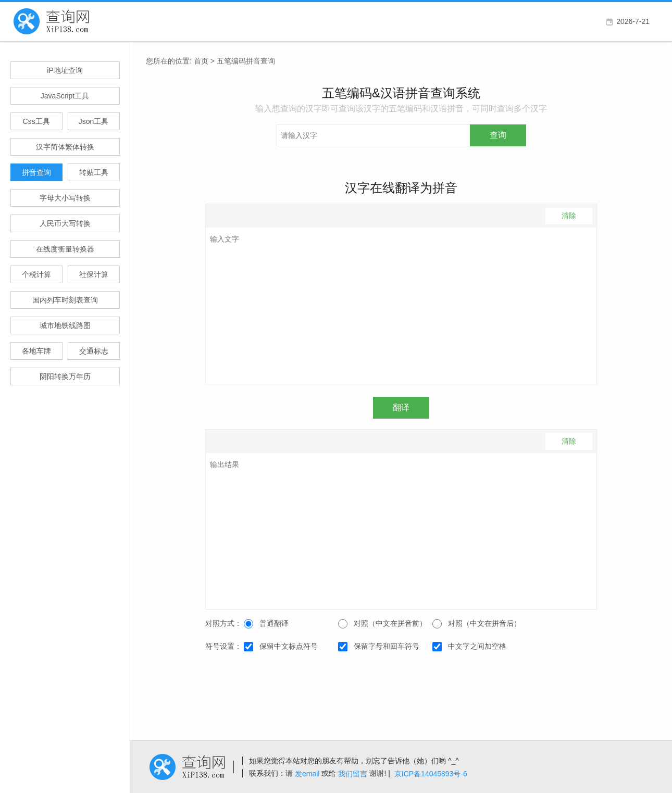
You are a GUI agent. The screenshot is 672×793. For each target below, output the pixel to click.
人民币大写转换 (65, 223)
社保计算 (94, 274)
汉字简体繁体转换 (65, 147)
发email (307, 774)
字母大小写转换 (65, 198)
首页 (201, 61)
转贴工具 (94, 172)
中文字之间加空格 (469, 647)
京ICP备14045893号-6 (431, 774)
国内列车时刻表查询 (65, 300)
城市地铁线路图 (65, 325)
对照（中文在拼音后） (477, 624)
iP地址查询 (65, 70)
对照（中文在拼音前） (382, 624)
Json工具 (94, 121)
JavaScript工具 (65, 96)
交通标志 (94, 351)
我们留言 (353, 774)
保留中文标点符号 (281, 647)
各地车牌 (36, 351)
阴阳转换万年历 (65, 376)
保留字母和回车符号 (379, 647)
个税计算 (36, 274)
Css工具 (36, 121)
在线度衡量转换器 (65, 249)
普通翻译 (266, 624)
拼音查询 (36, 172)
